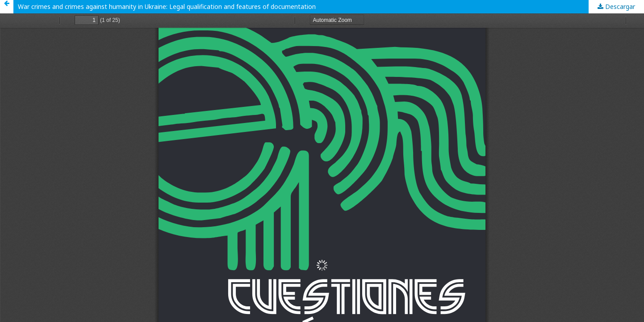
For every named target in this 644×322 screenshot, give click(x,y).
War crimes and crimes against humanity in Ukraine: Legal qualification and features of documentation (167, 6)
